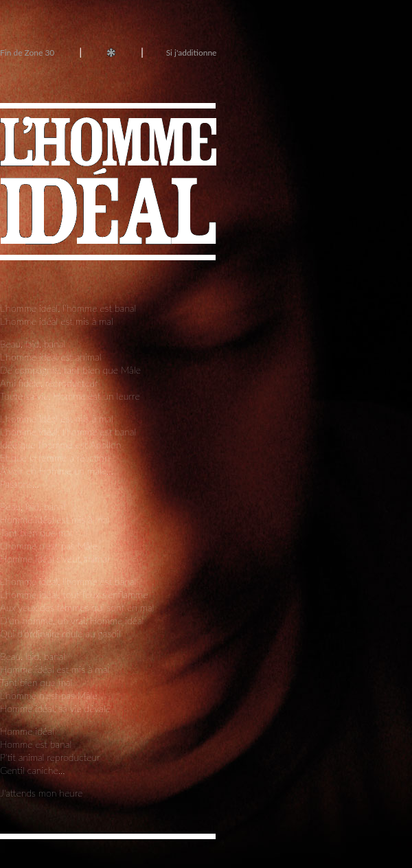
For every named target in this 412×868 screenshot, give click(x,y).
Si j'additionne (192, 53)
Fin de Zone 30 (28, 53)
